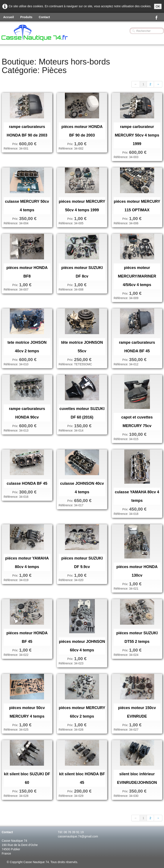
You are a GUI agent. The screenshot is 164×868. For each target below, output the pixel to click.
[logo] (46, 33)
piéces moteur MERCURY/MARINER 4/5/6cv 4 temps (137, 276)
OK (158, 6)
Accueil (9, 17)
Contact (44, 17)
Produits (26, 17)
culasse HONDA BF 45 (27, 483)
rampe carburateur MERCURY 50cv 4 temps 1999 (137, 135)
